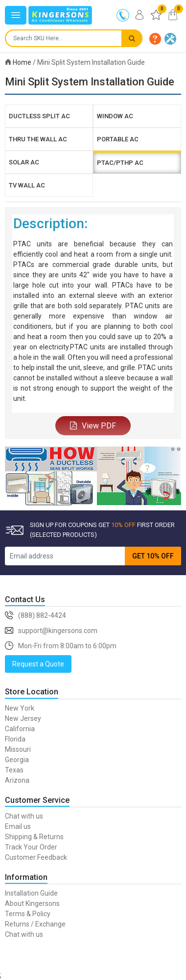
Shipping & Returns (34, 837)
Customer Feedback (36, 857)
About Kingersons (32, 903)
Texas (14, 770)
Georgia (17, 760)
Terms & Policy (28, 914)
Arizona (17, 780)
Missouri (18, 749)
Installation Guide (31, 893)
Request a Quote (38, 664)
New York (20, 708)
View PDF (93, 426)
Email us (18, 826)
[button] (155, 39)
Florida (15, 739)
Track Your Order (31, 847)
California (20, 729)
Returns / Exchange (35, 924)
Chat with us (24, 816)
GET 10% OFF (153, 556)
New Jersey (23, 718)
